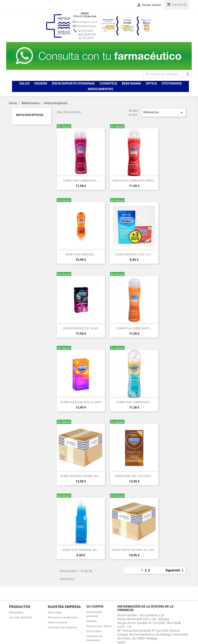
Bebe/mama (131, 83)
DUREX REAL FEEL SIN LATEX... (134, 476)
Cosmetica (108, 83)
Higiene (41, 83)
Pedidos (92, 621)
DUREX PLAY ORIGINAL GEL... (81, 550)
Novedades (16, 612)
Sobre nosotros (58, 622)
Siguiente (175, 571)
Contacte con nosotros (62, 627)
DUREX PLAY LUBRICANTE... (81, 180)
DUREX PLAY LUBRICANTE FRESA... (134, 180)
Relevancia (164, 112)
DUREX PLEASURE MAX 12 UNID (81, 402)
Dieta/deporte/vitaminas (73, 83)
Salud (24, 83)
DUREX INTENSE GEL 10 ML (81, 328)
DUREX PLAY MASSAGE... (81, 254)
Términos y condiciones (63, 617)
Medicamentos (100, 89)
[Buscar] (168, 74)
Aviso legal (55, 612)
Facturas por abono (99, 626)
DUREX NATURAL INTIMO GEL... (81, 476)
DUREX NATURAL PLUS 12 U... (134, 254)
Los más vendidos (21, 617)
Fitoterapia (172, 83)
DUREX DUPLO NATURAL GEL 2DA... (134, 550)
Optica (151, 83)
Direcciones (94, 631)
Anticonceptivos (30, 115)
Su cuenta (95, 606)
